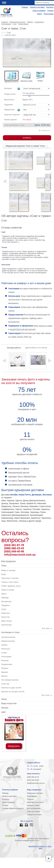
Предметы (6, 605)
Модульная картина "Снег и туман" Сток (25, 146)
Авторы (5, 708)
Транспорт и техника (10, 578)
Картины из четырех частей (13, 692)
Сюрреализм (7, 664)
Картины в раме (33, 805)
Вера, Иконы (7, 621)
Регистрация (49, 14)
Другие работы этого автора (36, 348)
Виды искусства (9, 703)
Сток (9, 32)
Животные (6, 613)
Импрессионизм (8, 641)
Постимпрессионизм (10, 680)
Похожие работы (14, 348)
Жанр (4, 699)
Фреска (4, 676)
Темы (4, 566)
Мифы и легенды (8, 570)
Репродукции (32, 796)
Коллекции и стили (10, 632)
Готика (4, 653)
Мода (4, 574)
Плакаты (30, 799)
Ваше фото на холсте (35, 802)
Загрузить (14, 746)
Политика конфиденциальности (27, 841)
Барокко (5, 672)
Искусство (5, 617)
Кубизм (4, 645)
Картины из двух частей (11, 688)
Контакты (50, 7)
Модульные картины (35, 793)
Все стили (46, 695)
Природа (5, 598)
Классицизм (6, 657)
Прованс (5, 668)
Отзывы (50, 11)
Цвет (4, 712)
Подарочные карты (34, 815)
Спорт (4, 609)
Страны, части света (10, 582)
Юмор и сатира (8, 590)
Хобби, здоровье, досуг (11, 586)
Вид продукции (8, 561)
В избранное (45, 130)
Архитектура (6, 625)
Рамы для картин (34, 812)
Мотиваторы (6, 601)
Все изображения (34, 808)
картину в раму (45, 326)
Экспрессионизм (8, 637)
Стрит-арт (5, 684)
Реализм (5, 660)
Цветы (4, 594)
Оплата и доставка (37, 7)
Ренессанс (6, 649)
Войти (40, 14)
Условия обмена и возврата (13, 808)
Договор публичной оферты (38, 839)
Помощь (25, 7)
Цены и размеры (39, 11)
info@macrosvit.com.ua (20, 555)
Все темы (46, 628)
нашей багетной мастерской (22, 329)
